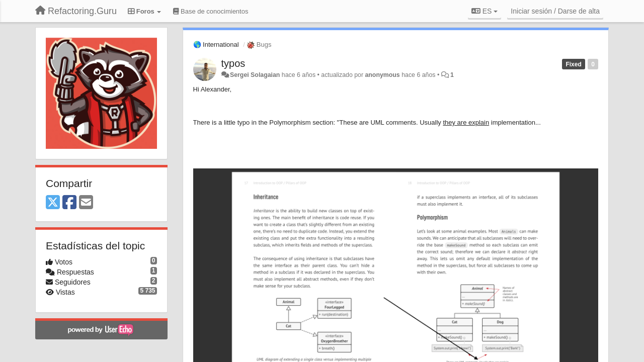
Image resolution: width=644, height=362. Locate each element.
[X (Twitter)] (53, 203)
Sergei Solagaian (255, 75)
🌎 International (216, 44)
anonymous (382, 75)
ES (485, 11)
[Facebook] (69, 203)
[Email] (86, 203)
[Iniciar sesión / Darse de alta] (555, 11)
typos (233, 63)
